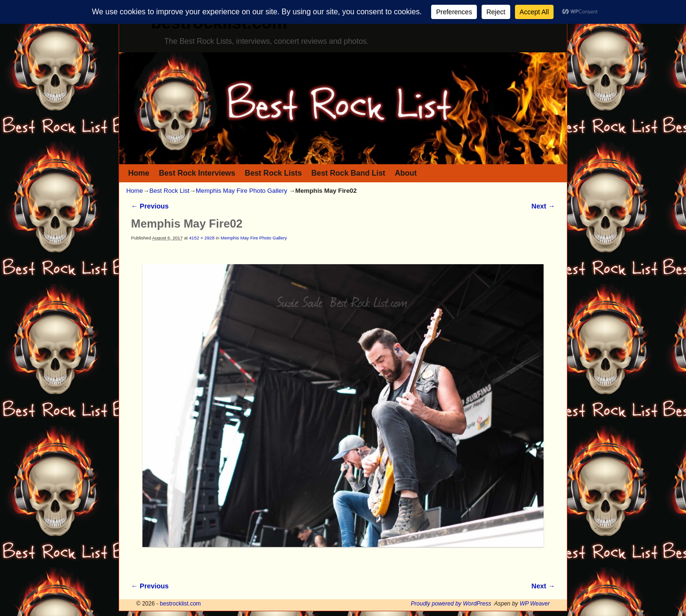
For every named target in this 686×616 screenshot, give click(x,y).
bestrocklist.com (181, 604)
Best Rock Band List (348, 173)
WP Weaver (535, 604)
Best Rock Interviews (197, 173)
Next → (543, 206)
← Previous (150, 206)
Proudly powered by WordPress (451, 604)
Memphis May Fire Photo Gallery (242, 191)
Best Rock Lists (273, 173)
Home (139, 173)
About (406, 173)
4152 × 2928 (202, 238)
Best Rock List (169, 191)
